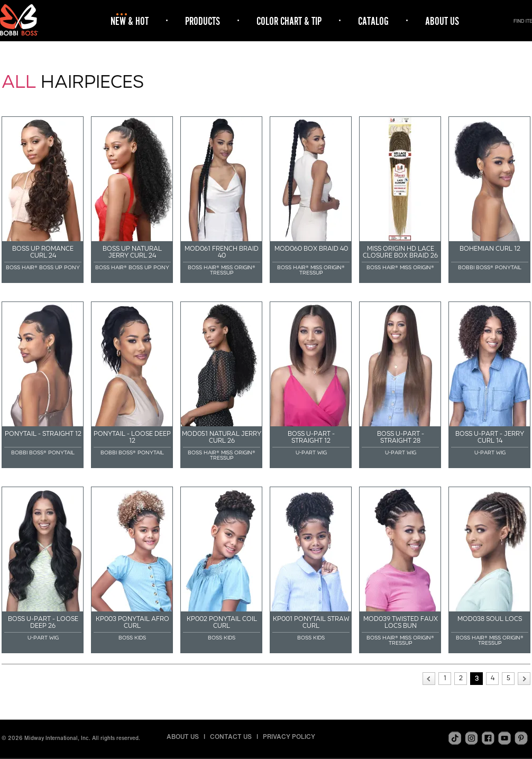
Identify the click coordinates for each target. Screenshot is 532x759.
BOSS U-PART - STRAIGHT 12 (311, 437)
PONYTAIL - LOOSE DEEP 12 (132, 437)
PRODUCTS (203, 21)
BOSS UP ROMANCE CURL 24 (43, 252)
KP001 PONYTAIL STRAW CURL (311, 622)
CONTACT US (231, 737)
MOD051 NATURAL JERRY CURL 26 (222, 437)
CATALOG (373, 21)
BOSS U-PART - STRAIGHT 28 (401, 437)
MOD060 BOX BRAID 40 (311, 249)
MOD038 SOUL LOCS (490, 619)
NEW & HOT (130, 21)
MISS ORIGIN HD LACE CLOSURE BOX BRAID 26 (400, 252)
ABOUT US (442, 21)
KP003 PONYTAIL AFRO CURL (132, 622)
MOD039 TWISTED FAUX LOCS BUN (401, 622)
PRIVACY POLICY (289, 737)
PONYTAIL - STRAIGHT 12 (43, 434)
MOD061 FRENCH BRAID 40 (222, 252)
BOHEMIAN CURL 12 (490, 249)
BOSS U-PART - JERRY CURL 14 (490, 437)
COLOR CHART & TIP (289, 21)
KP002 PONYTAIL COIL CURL (222, 622)
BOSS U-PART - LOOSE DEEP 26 (43, 622)
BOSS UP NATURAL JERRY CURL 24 (132, 252)
